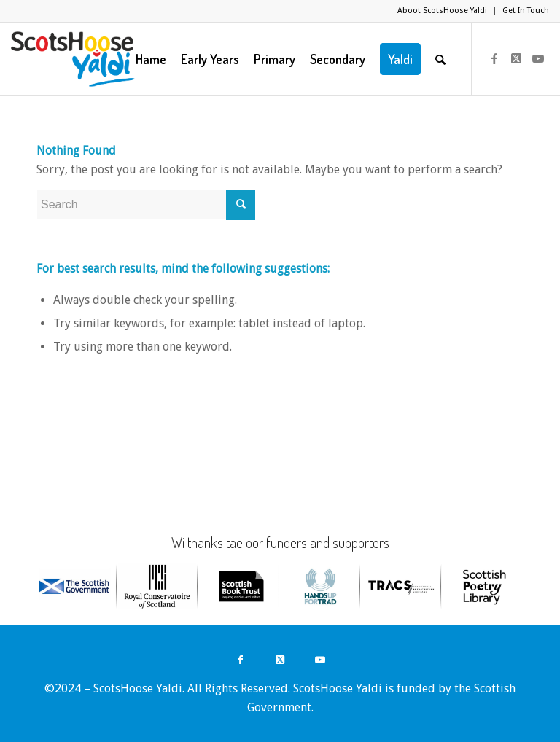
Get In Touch (526, 11)
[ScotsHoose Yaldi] (73, 59)
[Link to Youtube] (538, 58)
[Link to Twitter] (516, 58)
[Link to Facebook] (494, 58)
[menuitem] (443, 11)
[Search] (440, 59)
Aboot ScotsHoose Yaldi (442, 11)
